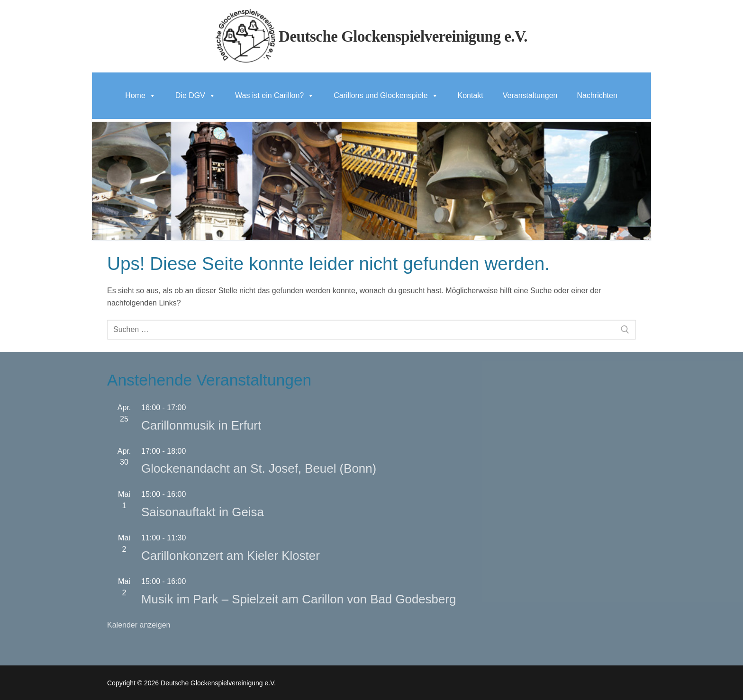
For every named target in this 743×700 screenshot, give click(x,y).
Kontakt (471, 95)
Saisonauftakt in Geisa (203, 512)
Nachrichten (597, 95)
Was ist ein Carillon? (275, 95)
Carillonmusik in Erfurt (201, 425)
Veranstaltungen (530, 95)
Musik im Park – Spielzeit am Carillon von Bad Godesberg (299, 599)
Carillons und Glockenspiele (386, 95)
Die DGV (195, 95)
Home (140, 95)
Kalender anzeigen (139, 625)
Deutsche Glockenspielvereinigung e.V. (403, 36)
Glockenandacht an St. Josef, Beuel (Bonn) (259, 468)
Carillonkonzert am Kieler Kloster (231, 556)
